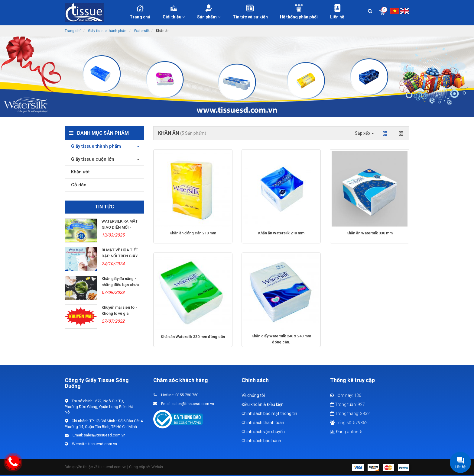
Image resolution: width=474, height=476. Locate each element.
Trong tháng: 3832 (350, 413)
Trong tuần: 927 (347, 404)
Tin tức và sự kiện (250, 12)
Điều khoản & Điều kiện (263, 404)
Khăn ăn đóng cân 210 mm (193, 233)
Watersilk (142, 31)
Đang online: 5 (346, 432)
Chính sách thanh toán (263, 423)
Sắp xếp (364, 133)
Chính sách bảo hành (261, 441)
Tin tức (104, 207)
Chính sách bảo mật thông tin (269, 413)
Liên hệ (337, 12)
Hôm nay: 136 (346, 395)
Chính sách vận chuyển (263, 432)
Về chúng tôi (253, 395)
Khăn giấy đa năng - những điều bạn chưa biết (120, 285)
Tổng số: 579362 (349, 423)
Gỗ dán (77, 185)
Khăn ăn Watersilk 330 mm (370, 233)
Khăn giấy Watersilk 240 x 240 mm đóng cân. (281, 339)
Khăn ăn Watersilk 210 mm (281, 233)
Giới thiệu (174, 12)
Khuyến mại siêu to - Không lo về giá (119, 310)
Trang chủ (140, 12)
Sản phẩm (209, 12)
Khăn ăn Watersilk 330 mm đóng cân (193, 337)
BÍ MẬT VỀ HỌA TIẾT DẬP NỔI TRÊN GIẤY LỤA (120, 256)
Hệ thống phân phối (299, 12)
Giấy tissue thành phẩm (108, 31)
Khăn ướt (79, 172)
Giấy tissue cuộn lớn (91, 159)
